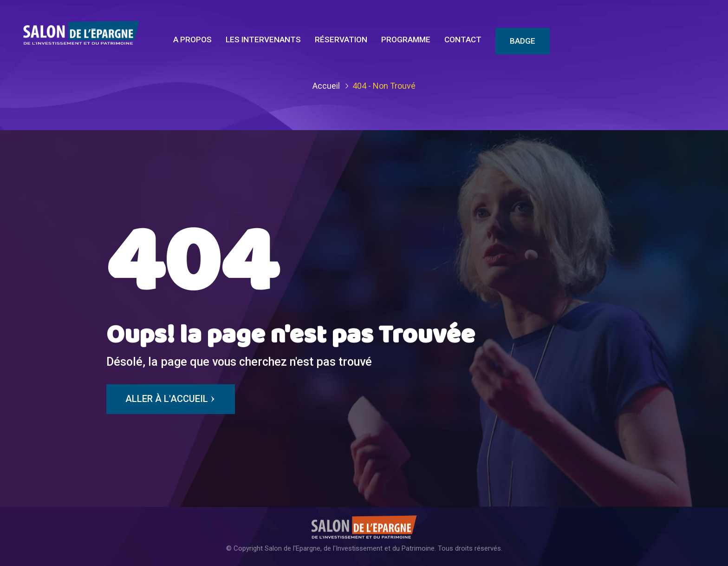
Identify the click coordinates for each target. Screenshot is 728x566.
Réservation (341, 39)
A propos (192, 39)
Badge (523, 41)
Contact (463, 39)
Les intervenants (263, 39)
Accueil (326, 86)
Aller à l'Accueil (171, 399)
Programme (406, 39)
